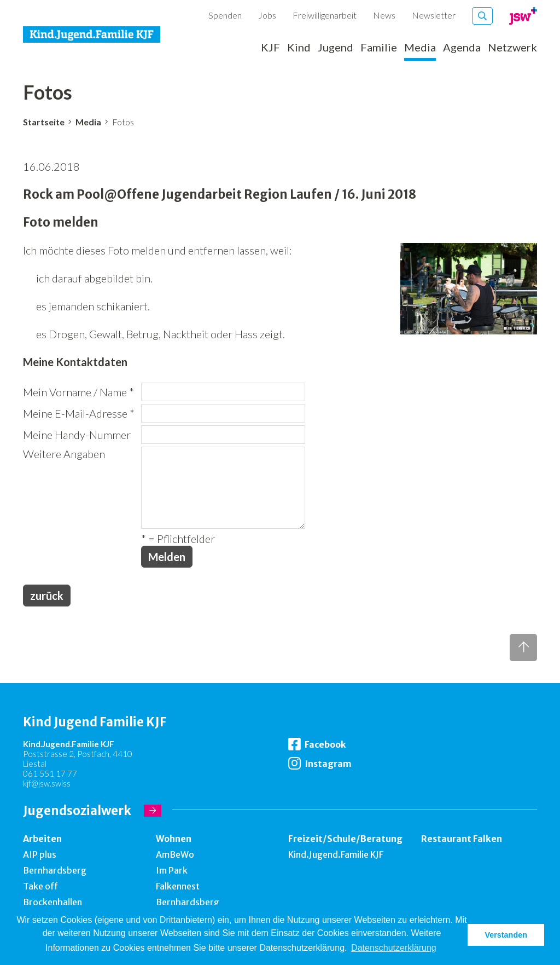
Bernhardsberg (55, 870)
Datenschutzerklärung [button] (394, 948)
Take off (40, 886)
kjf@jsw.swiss (47, 783)
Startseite (44, 122)
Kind (299, 48)
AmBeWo (175, 854)
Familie (379, 48)
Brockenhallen (52, 902)
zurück (47, 596)
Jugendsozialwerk (77, 811)
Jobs (267, 15)
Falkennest (178, 886)
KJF (270, 48)
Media (420, 48)
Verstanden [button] (506, 935)
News (384, 15)
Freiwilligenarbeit (325, 15)
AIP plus (40, 854)
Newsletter (434, 15)
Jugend (336, 48)
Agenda (462, 48)
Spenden (225, 15)
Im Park (172, 870)
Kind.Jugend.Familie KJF (336, 854)
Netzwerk (512, 48)
